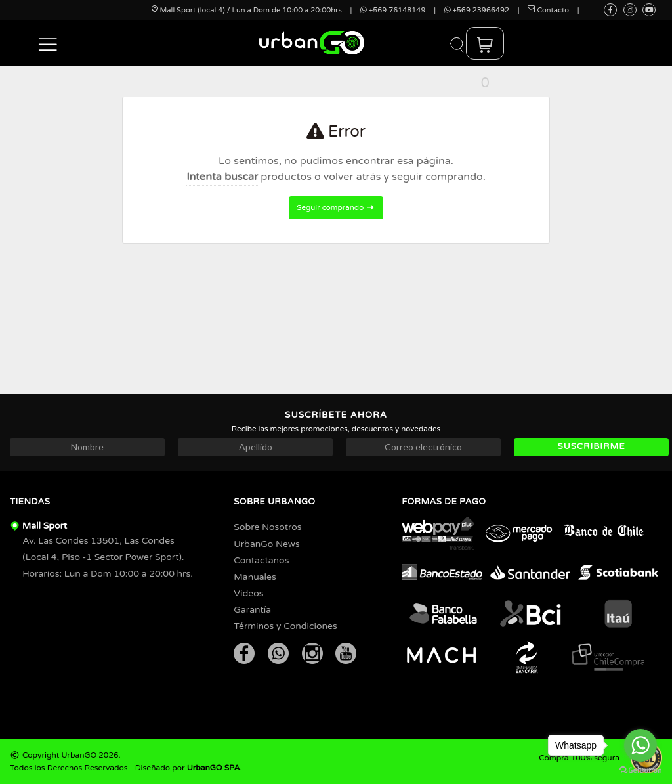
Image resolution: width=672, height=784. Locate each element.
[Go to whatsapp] (640, 745)
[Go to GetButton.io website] (640, 771)
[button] (48, 43)
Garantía (252, 610)
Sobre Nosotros (267, 527)
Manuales (255, 577)
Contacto (548, 10)
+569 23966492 (477, 10)
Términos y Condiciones (285, 626)
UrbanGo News (266, 544)
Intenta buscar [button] (222, 177)
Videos (248, 593)
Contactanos (261, 560)
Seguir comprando (336, 207)
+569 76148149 (393, 10)
